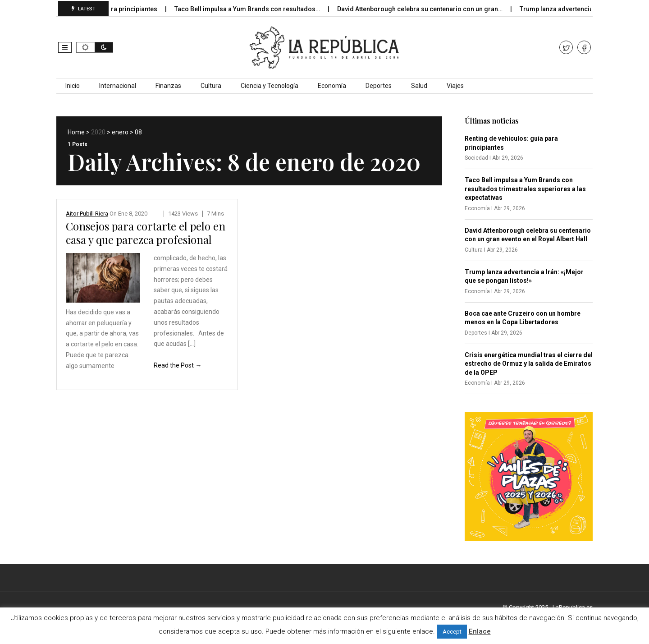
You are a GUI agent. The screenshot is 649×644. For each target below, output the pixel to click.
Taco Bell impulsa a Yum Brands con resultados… (258, 9)
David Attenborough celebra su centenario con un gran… (430, 9)
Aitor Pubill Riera (87, 214)
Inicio (73, 86)
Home (76, 132)
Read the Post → (178, 365)
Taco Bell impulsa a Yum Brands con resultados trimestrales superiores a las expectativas (525, 189)
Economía (332, 86)
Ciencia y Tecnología (270, 86)
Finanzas (168, 86)
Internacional (118, 86)
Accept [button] (452, 632)
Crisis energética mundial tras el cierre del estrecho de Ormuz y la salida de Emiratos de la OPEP (529, 364)
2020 (98, 132)
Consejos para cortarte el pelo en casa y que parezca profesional (146, 233)
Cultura (211, 86)
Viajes (455, 86)
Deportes (379, 86)
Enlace (480, 631)
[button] (65, 47)
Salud (419, 86)
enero (120, 132)
